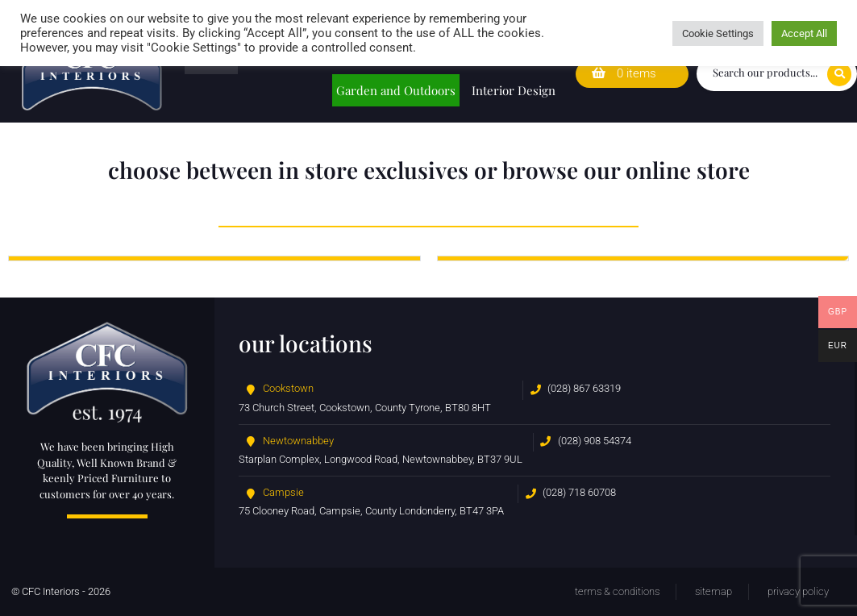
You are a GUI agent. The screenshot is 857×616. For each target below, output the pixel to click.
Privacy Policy (798, 591)
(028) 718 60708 (579, 492)
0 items (624, 73)
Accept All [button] (804, 33)
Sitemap (713, 591)
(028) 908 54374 (595, 441)
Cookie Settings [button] (718, 33)
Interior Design (514, 90)
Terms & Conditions (617, 591)
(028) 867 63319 (584, 388)
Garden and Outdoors (396, 90)
